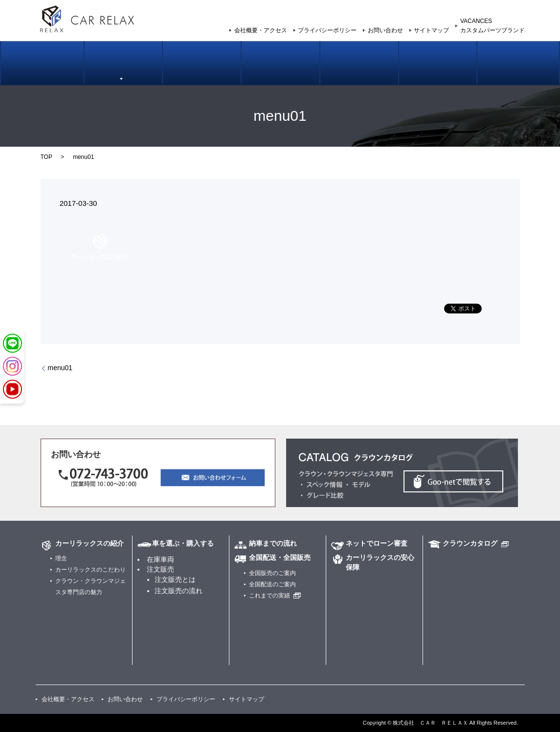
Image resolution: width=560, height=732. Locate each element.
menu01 (60, 368)
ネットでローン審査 (358, 72)
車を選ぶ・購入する (123, 72)
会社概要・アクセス (261, 30)
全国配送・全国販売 (280, 557)
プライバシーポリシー (327, 30)
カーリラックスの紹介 (44, 72)
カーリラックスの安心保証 (437, 72)
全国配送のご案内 (272, 584)
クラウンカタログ (470, 543)
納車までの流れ (201, 72)
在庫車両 (160, 559)
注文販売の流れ (179, 591)
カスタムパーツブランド (516, 72)
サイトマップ (431, 30)
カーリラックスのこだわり (90, 570)
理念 (61, 558)
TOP (46, 157)
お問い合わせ (385, 30)
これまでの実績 (269, 596)
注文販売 (160, 569)
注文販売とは (175, 579)
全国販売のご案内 (280, 72)
